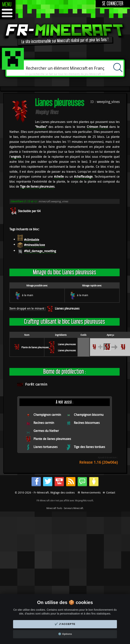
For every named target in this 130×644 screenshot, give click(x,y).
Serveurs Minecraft (73, 508)
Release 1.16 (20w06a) (98, 462)
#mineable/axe (35, 245)
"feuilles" (41, 127)
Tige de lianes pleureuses (37, 186)
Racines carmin (44, 423)
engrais (16, 157)
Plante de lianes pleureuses (35, 347)
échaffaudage (83, 177)
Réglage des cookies (62, 492)
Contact (111, 492)
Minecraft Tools (54, 508)
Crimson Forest (97, 127)
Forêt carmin (36, 384)
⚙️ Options (65, 634)
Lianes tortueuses (45, 447)
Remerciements (91, 492)
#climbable (32, 240)
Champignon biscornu (89, 415)
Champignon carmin (47, 415)
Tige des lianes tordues (89, 447)
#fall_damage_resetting (40, 251)
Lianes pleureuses (67, 308)
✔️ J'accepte (65, 624)
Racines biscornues (87, 423)
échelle (59, 177)
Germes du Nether (46, 431)
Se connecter (113, 4)
